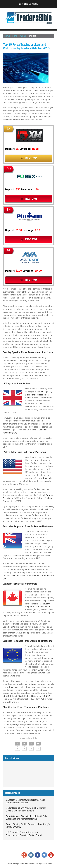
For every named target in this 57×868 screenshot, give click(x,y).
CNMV (47, 696)
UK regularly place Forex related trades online (39, 395)
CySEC (10, 702)
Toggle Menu (28, 4)
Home (7, 36)
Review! (29, 158)
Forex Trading (19, 36)
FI (30, 699)
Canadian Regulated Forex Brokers (20, 584)
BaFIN (30, 696)
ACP (43, 699)
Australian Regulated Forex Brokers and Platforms (28, 526)
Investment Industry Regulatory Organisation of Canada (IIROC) (38, 607)
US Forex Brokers (42, 478)
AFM (12, 699)
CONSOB (7, 696)
